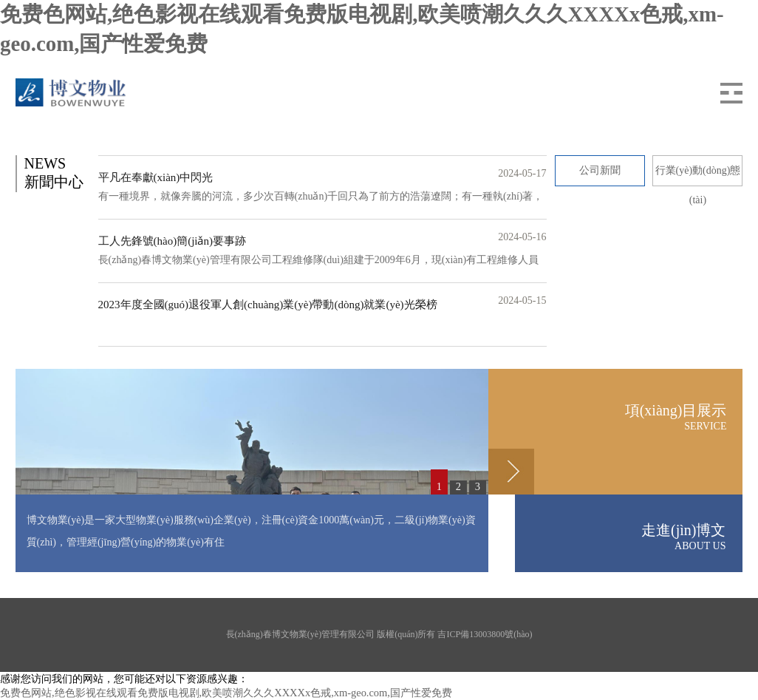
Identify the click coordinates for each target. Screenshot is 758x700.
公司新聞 (600, 170)
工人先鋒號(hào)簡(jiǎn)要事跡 (172, 241)
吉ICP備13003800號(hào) (485, 634)
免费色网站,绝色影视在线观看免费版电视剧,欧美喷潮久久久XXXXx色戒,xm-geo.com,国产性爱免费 (226, 693)
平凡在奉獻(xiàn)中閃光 (156, 177)
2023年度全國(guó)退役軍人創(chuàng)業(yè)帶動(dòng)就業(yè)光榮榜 (268, 305)
